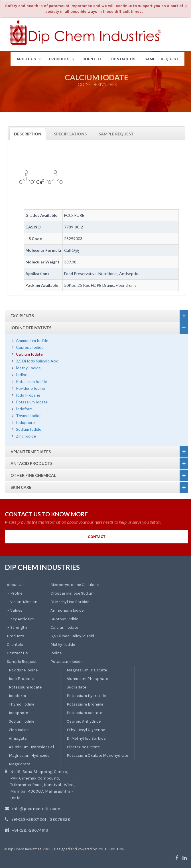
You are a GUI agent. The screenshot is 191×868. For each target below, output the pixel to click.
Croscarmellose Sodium (73, 593)
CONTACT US (123, 59)
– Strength (17, 627)
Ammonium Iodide (32, 340)
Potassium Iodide (32, 381)
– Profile (15, 593)
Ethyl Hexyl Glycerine (86, 730)
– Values (15, 610)
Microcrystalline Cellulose (75, 585)
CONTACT (97, 537)
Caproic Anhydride (84, 721)
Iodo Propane (28, 395)
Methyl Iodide (28, 368)
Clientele (15, 645)
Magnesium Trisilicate (87, 670)
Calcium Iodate (29, 354)
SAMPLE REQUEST (161, 59)
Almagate (18, 738)
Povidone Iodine (31, 388)
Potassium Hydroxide (86, 696)
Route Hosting (111, 849)
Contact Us (17, 653)
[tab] (96, 316)
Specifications (70, 134)
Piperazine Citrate (83, 747)
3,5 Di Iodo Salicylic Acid (37, 361)
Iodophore (25, 422)
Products (16, 636)
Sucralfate (76, 687)
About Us (15, 585)
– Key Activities (21, 619)
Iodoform (24, 409)
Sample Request (116, 134)
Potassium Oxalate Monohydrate (97, 755)
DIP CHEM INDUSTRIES (42, 567)
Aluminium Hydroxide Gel (31, 747)
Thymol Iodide (29, 416)
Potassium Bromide (85, 704)
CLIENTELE (92, 59)
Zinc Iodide (26, 436)
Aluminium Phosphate (87, 679)
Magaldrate (20, 764)
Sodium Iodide (29, 429)
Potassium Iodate (32, 402)
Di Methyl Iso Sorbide (70, 602)
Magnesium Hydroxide (29, 755)
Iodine (22, 375)
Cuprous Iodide (30, 347)
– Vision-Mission (22, 602)
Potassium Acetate (84, 713)
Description (28, 134)
